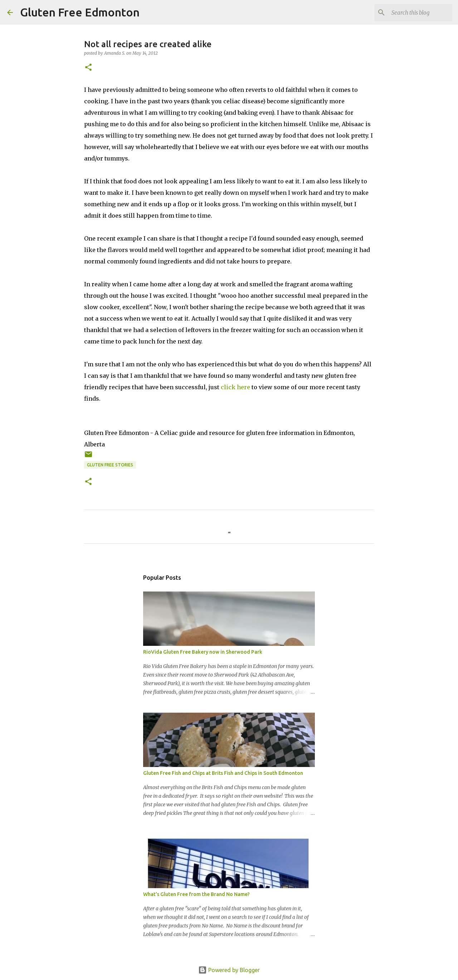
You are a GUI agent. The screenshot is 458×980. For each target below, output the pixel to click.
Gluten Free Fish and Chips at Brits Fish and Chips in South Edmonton (223, 773)
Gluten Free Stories (110, 465)
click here (235, 387)
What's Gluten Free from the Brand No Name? (196, 894)
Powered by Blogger (229, 970)
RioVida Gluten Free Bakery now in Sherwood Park (203, 652)
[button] (88, 68)
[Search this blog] (415, 13)
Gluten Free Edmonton (80, 12)
